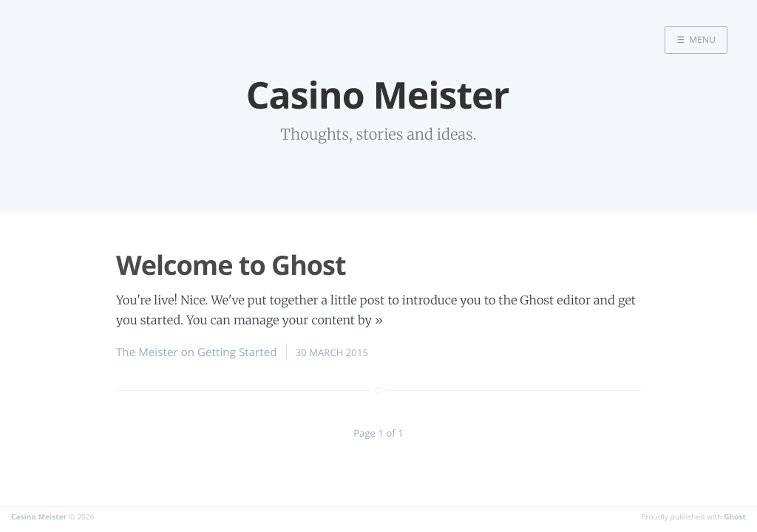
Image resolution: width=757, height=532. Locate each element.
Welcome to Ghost (231, 265)
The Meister (147, 352)
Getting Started (237, 352)
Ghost (735, 516)
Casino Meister (39, 516)
